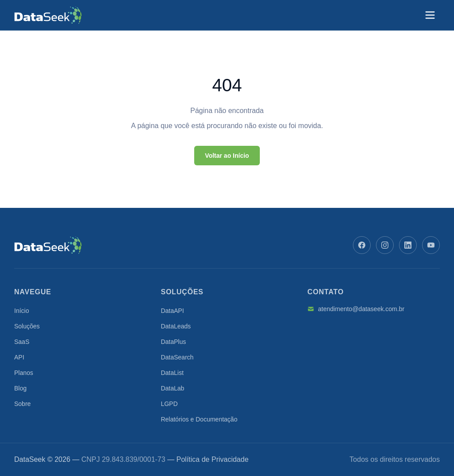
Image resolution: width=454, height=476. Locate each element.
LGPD (169, 404)
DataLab (173, 388)
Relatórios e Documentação (199, 419)
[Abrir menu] (430, 15)
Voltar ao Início (227, 156)
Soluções (27, 326)
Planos (24, 373)
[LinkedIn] (408, 245)
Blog (20, 388)
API (19, 357)
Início (22, 311)
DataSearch (177, 357)
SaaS (22, 342)
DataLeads (176, 326)
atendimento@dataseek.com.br (356, 309)
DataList (172, 373)
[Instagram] (385, 245)
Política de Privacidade (213, 459)
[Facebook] (362, 245)
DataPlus (174, 342)
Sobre (22, 404)
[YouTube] (431, 245)
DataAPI (172, 311)
